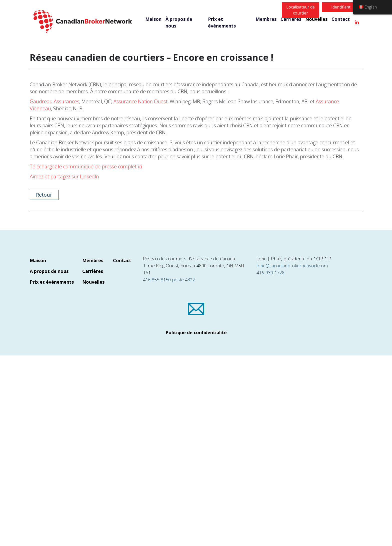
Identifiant (341, 7)
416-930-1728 (270, 273)
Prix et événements (222, 22)
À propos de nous (179, 22)
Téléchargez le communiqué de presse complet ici (86, 166)
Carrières (291, 19)
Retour (44, 195)
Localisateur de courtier (300, 10)
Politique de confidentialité (196, 332)
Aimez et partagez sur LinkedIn (64, 176)
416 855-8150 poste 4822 (169, 280)
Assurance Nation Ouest (140, 101)
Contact (341, 19)
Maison (153, 19)
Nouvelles (316, 19)
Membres (266, 19)
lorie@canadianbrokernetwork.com (292, 266)
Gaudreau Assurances (54, 101)
